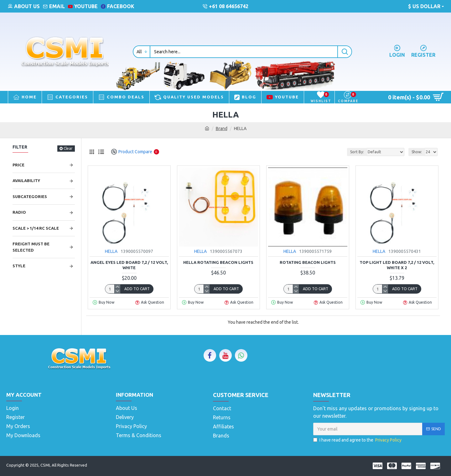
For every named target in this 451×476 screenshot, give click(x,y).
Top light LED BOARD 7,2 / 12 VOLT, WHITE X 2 (397, 265)
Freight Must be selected (31, 247)
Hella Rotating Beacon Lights (218, 262)
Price (18, 165)
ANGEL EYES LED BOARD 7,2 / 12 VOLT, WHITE (129, 265)
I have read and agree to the (358, 440)
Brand (222, 128)
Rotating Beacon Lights (308, 262)
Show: (417, 152)
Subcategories (30, 196)
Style (19, 266)
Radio (19, 212)
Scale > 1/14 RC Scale (36, 228)
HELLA (111, 251)
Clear (68, 148)
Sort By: (357, 152)
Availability (26, 180)
